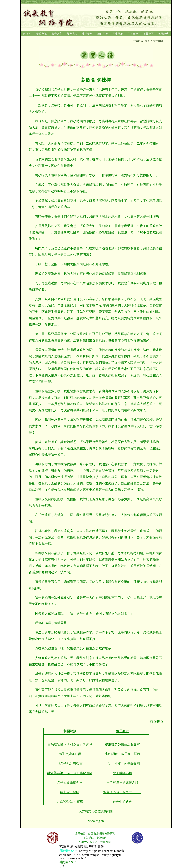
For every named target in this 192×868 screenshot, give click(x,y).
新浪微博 (77, 846)
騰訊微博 (90, 846)
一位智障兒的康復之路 (122, 783)
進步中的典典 (122, 802)
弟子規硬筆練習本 (70, 783)
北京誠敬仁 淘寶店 (70, 802)
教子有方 (122, 731)
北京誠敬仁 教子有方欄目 (122, 754)
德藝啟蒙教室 (122, 744)
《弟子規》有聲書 (70, 763)
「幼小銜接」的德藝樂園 (122, 763)
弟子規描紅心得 (70, 754)
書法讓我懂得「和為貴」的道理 (70, 744)
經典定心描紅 (70, 792)
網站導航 (89, 838)
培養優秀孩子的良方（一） (122, 792)
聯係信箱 (101, 838)
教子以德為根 (122, 773)
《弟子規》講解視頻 (70, 773)
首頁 (91, 834)
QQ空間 (64, 846)
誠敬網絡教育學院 (104, 834)
